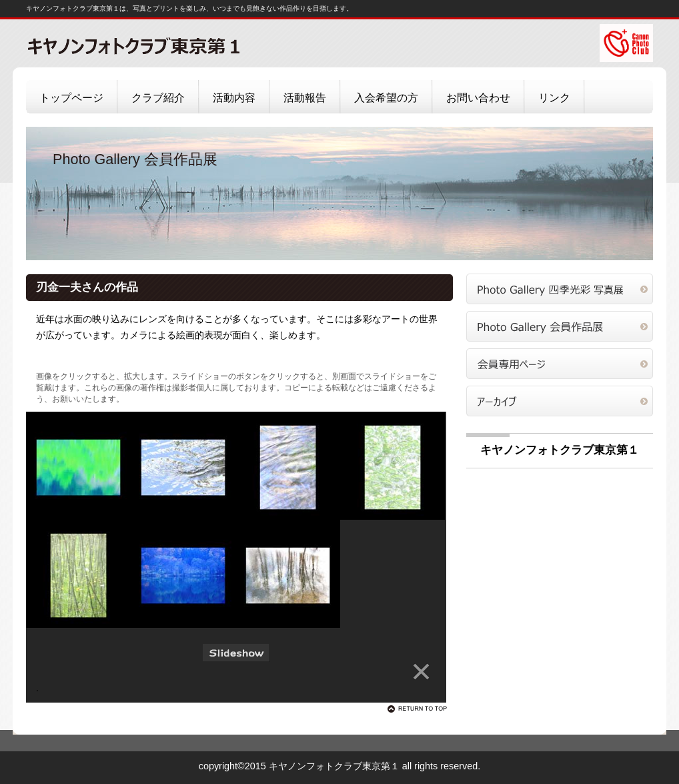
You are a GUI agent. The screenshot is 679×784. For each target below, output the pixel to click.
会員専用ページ (560, 364)
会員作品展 (560, 326)
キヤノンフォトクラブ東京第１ (159, 45)
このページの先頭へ (420, 709)
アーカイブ (560, 401)
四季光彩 (560, 289)
